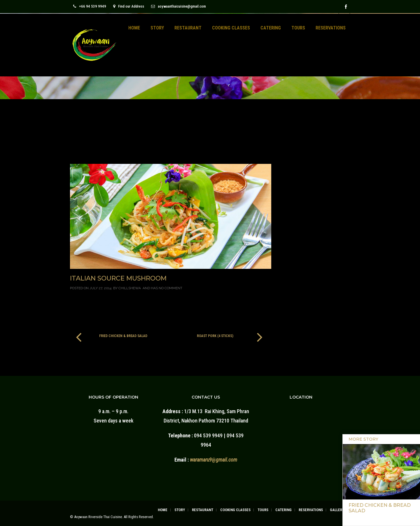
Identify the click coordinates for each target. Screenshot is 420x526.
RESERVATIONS (331, 28)
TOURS (298, 28)
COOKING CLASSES (231, 28)
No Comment (170, 288)
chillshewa (130, 288)
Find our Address (129, 6)
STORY (157, 28)
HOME (134, 28)
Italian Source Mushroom (118, 278)
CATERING (271, 28)
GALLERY (337, 510)
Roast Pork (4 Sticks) (215, 336)
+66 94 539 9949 (90, 6)
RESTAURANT (188, 28)
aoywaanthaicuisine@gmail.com (178, 6)
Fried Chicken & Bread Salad (123, 336)
